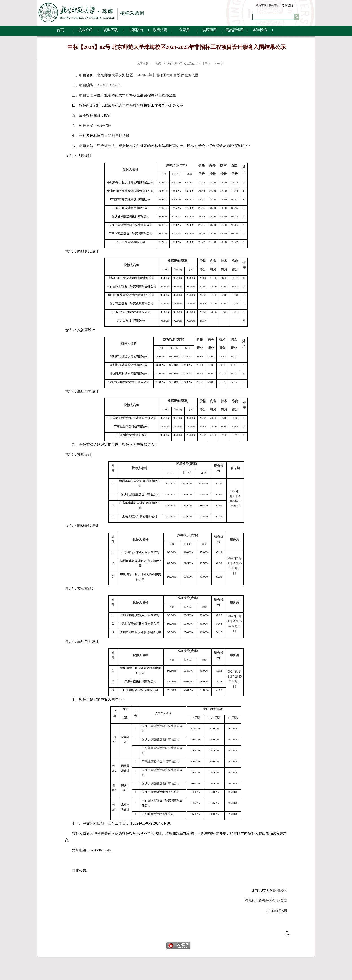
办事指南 (136, 30)
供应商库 (209, 30)
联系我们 (287, 6)
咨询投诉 (260, 30)
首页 (60, 30)
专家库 (184, 30)
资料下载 (111, 30)
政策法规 (160, 30)
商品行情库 (235, 30)
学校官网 (261, 6)
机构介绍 (86, 30)
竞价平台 (274, 6)
